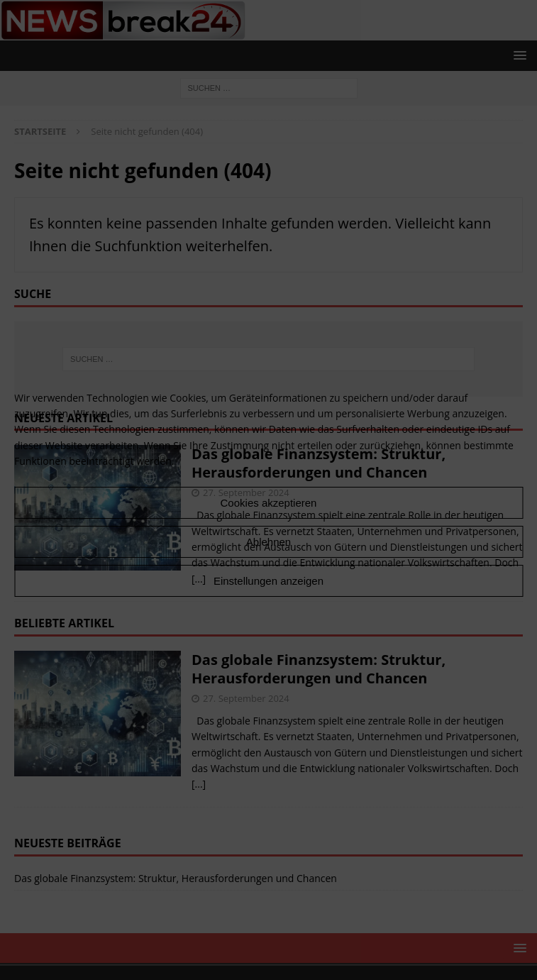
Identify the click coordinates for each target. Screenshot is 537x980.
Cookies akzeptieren (269, 503)
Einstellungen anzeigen (268, 581)
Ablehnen (268, 542)
